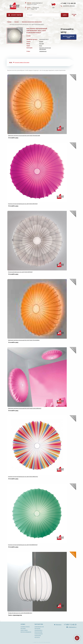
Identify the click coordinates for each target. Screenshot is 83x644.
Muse (41, 46)
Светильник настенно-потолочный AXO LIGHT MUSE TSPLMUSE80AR (24, 340)
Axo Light (42, 44)
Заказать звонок (69, 6)
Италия (41, 42)
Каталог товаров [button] (16, 15)
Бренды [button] (74, 14)
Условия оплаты (25, 627)
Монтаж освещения (26, 632)
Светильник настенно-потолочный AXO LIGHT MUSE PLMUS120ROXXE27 (25, 408)
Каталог (17, 22)
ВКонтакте (59, 625)
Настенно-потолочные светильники (32, 22)
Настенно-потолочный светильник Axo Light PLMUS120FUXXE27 (23, 204)
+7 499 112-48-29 (68, 3)
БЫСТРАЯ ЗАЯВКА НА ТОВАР (69, 37)
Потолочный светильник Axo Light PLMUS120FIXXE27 (20, 272)
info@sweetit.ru (72, 627)
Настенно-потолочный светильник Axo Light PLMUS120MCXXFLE (23, 477)
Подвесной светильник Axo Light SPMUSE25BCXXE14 (20, 613)
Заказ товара (24, 630)
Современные (43, 51)
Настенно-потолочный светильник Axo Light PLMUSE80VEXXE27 (23, 545)
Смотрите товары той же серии (22, 62)
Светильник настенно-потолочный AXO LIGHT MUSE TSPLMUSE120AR (24, 136)
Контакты (37, 637)
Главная (9, 22)
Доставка (23, 628)
